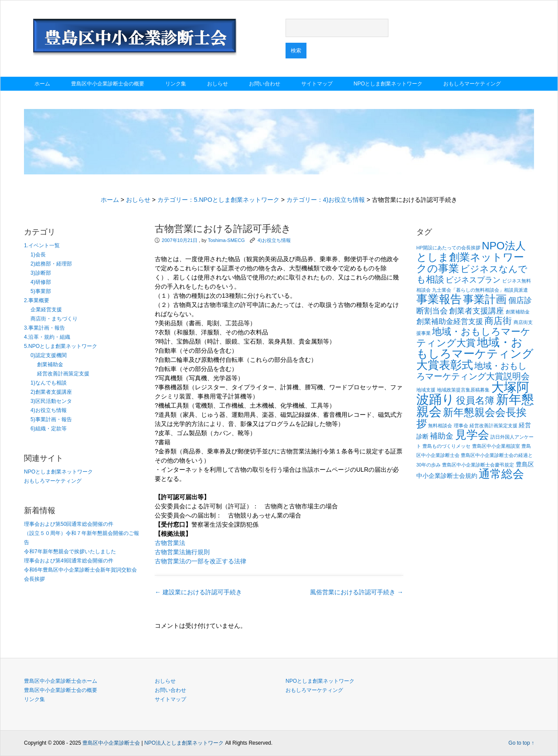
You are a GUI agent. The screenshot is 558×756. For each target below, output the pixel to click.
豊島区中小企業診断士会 (111, 743)
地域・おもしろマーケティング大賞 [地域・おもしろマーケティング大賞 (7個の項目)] (473, 337)
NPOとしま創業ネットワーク (388, 84)
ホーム (42, 84)
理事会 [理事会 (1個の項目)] (461, 426)
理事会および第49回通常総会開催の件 (69, 561)
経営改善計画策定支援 (63, 374)
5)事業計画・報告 (51, 419)
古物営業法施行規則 (182, 552)
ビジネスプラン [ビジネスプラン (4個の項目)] (473, 280)
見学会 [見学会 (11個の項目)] (472, 435)
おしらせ (218, 84)
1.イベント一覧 (42, 245)
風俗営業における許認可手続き (357, 592)
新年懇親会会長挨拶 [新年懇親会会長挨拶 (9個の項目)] (471, 418)
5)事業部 (41, 291)
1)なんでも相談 (49, 383)
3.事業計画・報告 (44, 328)
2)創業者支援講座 (51, 392)
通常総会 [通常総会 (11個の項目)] (501, 474)
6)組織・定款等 (49, 429)
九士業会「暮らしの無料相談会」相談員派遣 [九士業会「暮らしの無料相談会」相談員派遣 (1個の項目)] (480, 290)
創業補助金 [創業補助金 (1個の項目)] (518, 312)
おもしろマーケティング (472, 84)
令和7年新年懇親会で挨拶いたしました (70, 552)
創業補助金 (50, 364)
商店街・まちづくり (54, 319)
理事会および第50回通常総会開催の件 (69, 524)
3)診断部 (41, 273)
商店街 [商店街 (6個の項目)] (498, 321)
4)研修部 (41, 282)
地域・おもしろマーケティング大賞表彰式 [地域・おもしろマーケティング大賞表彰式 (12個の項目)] (475, 354)
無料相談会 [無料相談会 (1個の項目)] (440, 426)
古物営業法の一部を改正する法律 (201, 561)
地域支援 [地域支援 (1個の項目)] (426, 390)
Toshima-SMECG (226, 240)
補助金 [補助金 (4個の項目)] (442, 436)
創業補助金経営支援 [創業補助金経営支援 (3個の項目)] (450, 321)
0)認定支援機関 (49, 355)
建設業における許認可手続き (198, 592)
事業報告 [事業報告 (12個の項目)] (439, 299)
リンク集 (176, 84)
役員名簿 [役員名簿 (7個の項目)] (475, 400)
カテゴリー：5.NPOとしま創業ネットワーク (218, 200)
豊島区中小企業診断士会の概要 (108, 84)
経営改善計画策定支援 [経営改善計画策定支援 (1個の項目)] (493, 426)
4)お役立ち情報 (49, 410)
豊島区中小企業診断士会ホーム (61, 681)
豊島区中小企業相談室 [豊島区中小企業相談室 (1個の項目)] (496, 446)
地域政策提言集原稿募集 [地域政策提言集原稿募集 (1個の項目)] (463, 390)
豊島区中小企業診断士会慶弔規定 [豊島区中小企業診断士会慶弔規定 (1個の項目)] (478, 465)
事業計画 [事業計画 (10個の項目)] (485, 299)
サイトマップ (317, 84)
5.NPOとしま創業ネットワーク (61, 346)
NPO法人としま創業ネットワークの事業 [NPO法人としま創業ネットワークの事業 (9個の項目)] (471, 257)
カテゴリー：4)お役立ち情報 (326, 200)
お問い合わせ (265, 84)
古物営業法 (170, 543)
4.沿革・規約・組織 (47, 337)
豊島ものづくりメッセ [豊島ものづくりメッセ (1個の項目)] (446, 446)
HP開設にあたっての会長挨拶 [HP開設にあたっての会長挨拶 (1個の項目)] (448, 248)
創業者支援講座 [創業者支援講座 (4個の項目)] (476, 311)
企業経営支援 (46, 310)
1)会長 (38, 255)
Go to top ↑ (521, 743)
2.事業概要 (37, 300)
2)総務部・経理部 (51, 264)
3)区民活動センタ (51, 401)
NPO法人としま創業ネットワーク (184, 743)
